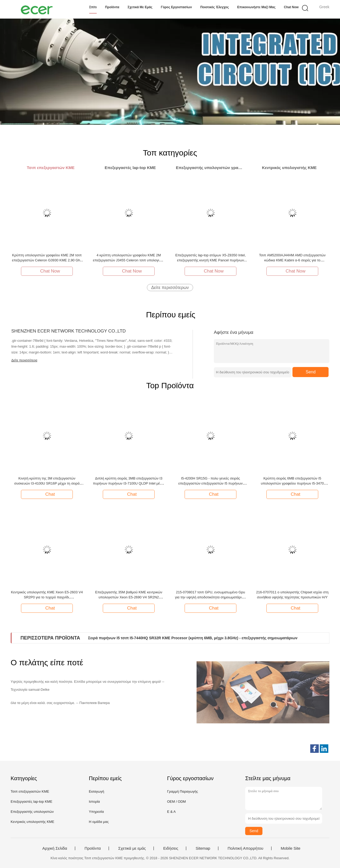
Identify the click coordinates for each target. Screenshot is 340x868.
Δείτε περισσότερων (170, 288)
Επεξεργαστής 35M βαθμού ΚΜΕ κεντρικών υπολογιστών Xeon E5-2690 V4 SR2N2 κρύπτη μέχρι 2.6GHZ (129, 597)
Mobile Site (291, 848)
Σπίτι (93, 7)
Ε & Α (171, 812)
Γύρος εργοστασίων (176, 7)
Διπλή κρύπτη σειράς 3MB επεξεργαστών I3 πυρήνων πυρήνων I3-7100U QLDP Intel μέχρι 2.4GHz (129, 483)
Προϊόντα (112, 7)
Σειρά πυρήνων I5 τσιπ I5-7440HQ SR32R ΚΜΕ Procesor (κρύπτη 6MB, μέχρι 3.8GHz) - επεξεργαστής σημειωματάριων (193, 638)
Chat (48, 494)
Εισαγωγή (96, 791)
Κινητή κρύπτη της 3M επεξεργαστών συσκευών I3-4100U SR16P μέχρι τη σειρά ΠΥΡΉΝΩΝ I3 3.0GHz (47, 483)
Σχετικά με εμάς (140, 7)
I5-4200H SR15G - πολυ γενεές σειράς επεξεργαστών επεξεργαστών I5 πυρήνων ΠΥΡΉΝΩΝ (211, 483)
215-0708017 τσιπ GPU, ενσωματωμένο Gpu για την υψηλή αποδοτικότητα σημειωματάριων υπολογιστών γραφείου (211, 597)
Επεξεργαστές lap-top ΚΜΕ (31, 802)
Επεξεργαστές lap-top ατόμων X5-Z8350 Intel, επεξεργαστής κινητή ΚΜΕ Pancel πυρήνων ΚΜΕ (211, 260)
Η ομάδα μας (99, 822)
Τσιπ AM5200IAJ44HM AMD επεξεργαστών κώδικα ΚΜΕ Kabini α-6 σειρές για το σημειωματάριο (292, 260)
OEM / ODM (177, 802)
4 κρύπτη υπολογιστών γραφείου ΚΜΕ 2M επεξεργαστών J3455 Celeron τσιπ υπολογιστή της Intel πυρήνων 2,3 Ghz (129, 260)
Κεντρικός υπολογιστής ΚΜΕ (32, 822)
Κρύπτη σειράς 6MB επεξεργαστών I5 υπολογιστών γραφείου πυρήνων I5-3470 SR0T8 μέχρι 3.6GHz (292, 483)
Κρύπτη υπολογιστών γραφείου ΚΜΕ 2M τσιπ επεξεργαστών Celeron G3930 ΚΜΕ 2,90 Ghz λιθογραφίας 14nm (47, 260)
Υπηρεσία (96, 812)
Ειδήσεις (171, 848)
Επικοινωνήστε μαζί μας (256, 7)
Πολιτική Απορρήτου (245, 848)
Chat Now (291, 7)
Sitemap (203, 848)
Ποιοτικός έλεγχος (215, 7)
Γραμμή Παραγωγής (182, 791)
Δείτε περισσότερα (24, 360)
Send (311, 372)
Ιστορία (94, 802)
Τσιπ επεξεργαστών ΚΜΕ (30, 791)
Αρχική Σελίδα (55, 848)
